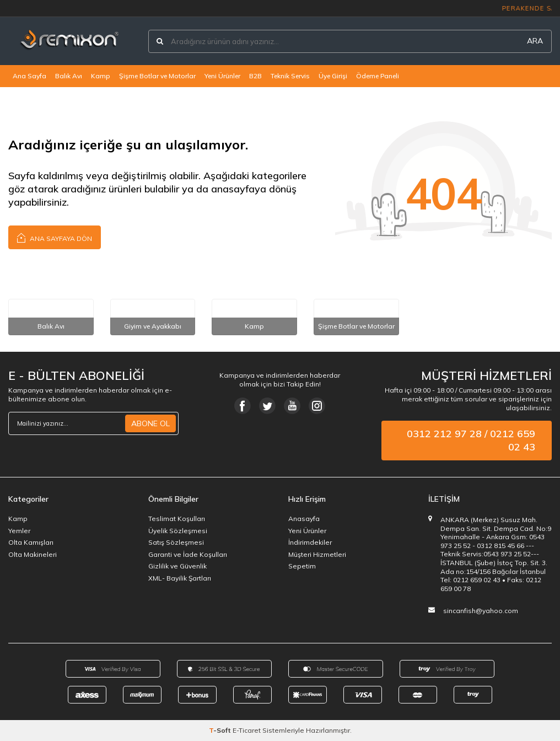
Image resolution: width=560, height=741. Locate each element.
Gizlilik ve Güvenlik (177, 566)
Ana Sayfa (29, 76)
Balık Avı (69, 76)
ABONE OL (150, 423)
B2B (255, 76)
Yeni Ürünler (222, 76)
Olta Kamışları (31, 542)
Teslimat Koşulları (177, 519)
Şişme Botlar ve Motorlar (157, 76)
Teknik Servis (290, 76)
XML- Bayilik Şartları (180, 578)
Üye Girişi (333, 76)
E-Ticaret (247, 730)
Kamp (101, 76)
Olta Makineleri (33, 554)
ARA (535, 41)
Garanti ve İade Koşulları (188, 554)
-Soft (221, 730)
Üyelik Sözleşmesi (178, 531)
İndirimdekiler (310, 542)
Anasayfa (304, 519)
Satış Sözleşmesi (176, 542)
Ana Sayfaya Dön (55, 237)
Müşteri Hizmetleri (317, 554)
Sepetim (302, 566)
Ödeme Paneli (378, 76)
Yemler (19, 531)
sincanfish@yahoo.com (481, 611)
